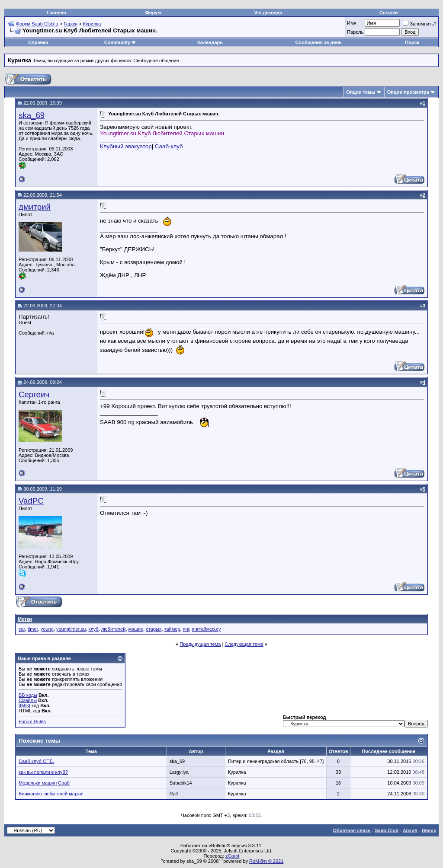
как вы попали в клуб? (43, 772)
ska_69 (32, 115)
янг (186, 629)
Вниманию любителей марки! (51, 794)
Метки (25, 619)
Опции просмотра (408, 92)
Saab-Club (386, 830)
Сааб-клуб (169, 146)
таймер (172, 629)
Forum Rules (32, 721)
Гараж (71, 24)
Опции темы (361, 92)
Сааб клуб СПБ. (36, 761)
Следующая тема (244, 644)
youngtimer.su (71, 629)
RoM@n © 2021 (266, 861)
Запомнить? (420, 24)
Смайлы (28, 700)
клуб (94, 629)
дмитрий (35, 207)
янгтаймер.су (206, 629)
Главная (56, 13)
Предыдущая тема (200, 644)
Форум (153, 13)
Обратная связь (352, 830)
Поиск (412, 42)
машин (136, 629)
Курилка (92, 24)
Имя (352, 23)
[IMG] (24, 705)
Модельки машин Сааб (44, 783)
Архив (410, 830)
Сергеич (34, 394)
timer (33, 629)
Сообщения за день (319, 42)
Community (120, 42)
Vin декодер (268, 13)
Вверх (429, 830)
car (22, 629)
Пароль (355, 32)
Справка (38, 42)
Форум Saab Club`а (37, 24)
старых (154, 629)
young (47, 629)
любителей (113, 629)
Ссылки (389, 13)
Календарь (210, 42)
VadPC (31, 501)
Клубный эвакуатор (126, 146)
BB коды (28, 695)
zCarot (232, 856)
